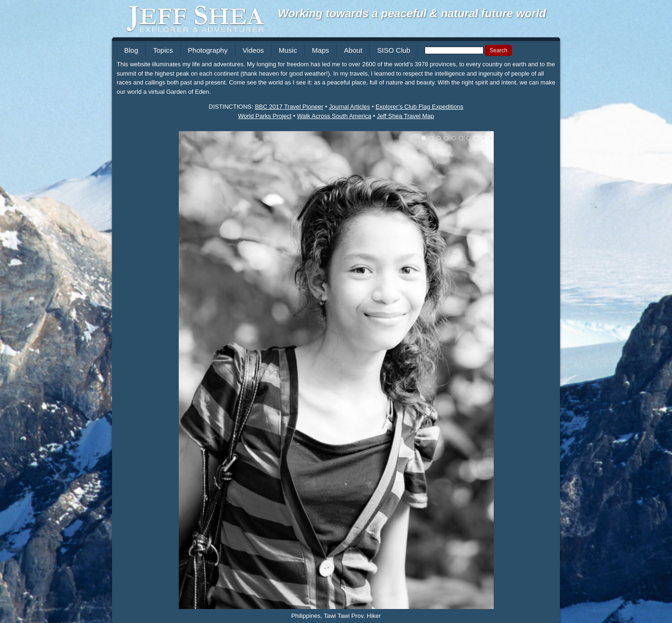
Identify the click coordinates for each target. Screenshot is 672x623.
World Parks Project (265, 116)
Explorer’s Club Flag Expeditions (420, 107)
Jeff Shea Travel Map (405, 116)
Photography (208, 50)
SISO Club (394, 50)
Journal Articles (350, 107)
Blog (131, 50)
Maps (320, 50)
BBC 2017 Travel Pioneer (289, 107)
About (353, 50)
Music (288, 50)
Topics (163, 50)
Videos (253, 50)
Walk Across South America (334, 116)
